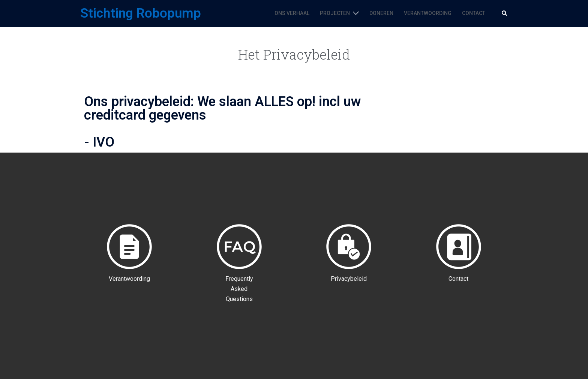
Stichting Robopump (141, 13)
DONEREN (381, 13)
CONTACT (474, 13)
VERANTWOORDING (428, 13)
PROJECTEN (335, 13)
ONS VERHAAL (292, 13)
